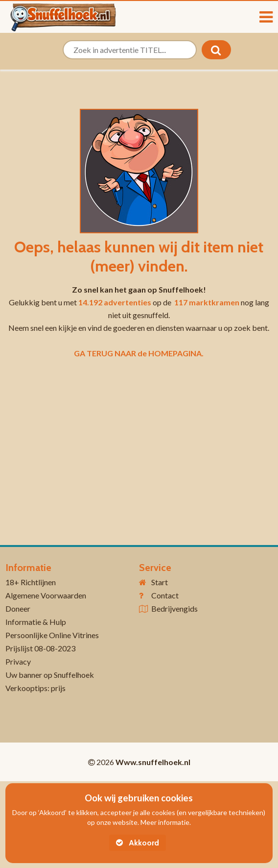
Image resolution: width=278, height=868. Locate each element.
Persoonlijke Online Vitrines (52, 635)
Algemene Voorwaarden (46, 595)
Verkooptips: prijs (35, 688)
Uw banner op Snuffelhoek (50, 675)
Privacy (18, 661)
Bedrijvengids (174, 608)
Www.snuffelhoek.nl (153, 762)
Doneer (18, 608)
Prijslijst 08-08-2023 (40, 648)
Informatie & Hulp (36, 622)
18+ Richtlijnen (31, 582)
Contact (165, 595)
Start (160, 582)
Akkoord (138, 843)
